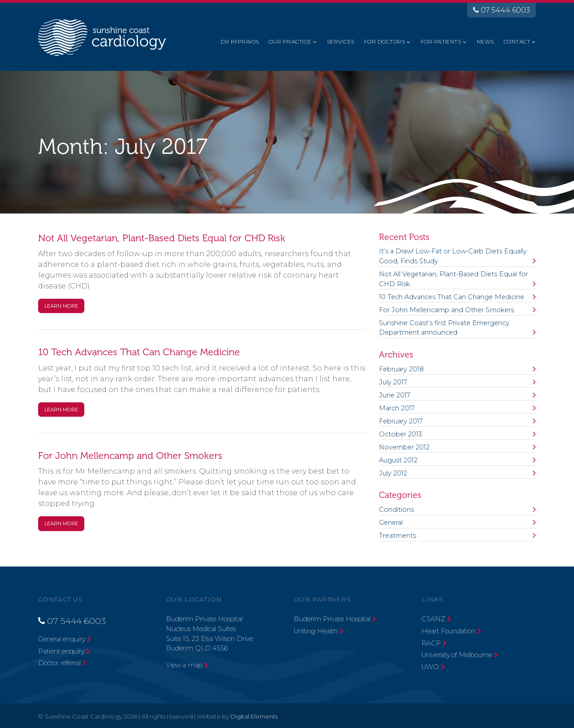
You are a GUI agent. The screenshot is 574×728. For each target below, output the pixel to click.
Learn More (61, 306)
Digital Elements (254, 716)
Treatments (398, 536)
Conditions (396, 510)
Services (341, 41)
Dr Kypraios (240, 41)
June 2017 (395, 395)
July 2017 (393, 382)
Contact (517, 41)
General (391, 523)
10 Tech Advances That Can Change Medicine (139, 352)
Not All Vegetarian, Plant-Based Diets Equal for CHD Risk (162, 238)
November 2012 (404, 447)
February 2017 (401, 421)
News (485, 41)
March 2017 (397, 408)
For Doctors (385, 41)
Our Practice (290, 41)
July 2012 (393, 473)
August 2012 (398, 460)
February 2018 (401, 369)
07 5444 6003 (502, 10)
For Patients (441, 41)
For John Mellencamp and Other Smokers (130, 456)
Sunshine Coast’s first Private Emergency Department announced (444, 328)
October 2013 (400, 434)
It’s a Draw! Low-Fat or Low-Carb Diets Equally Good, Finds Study (453, 256)
